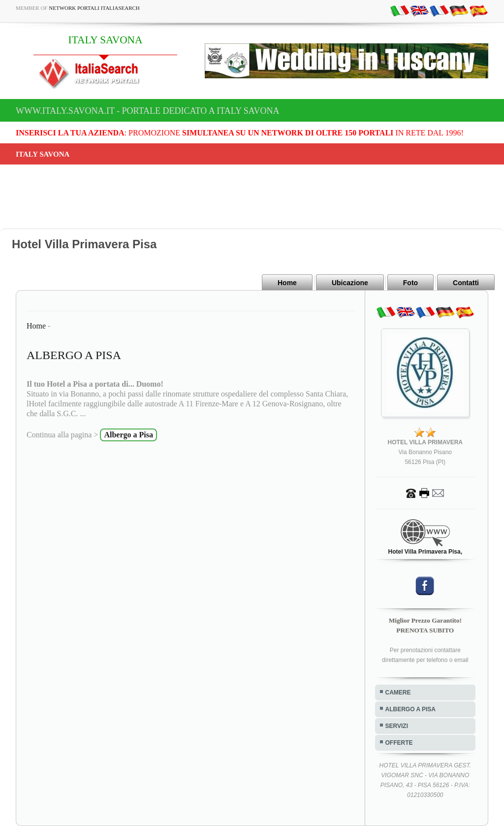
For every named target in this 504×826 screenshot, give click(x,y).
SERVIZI (397, 726)
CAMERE (398, 693)
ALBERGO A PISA (410, 709)
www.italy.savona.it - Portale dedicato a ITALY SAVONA (148, 111)
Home (287, 283)
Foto (410, 283)
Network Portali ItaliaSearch (94, 8)
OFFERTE (399, 743)
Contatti (466, 283)
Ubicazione (350, 283)
